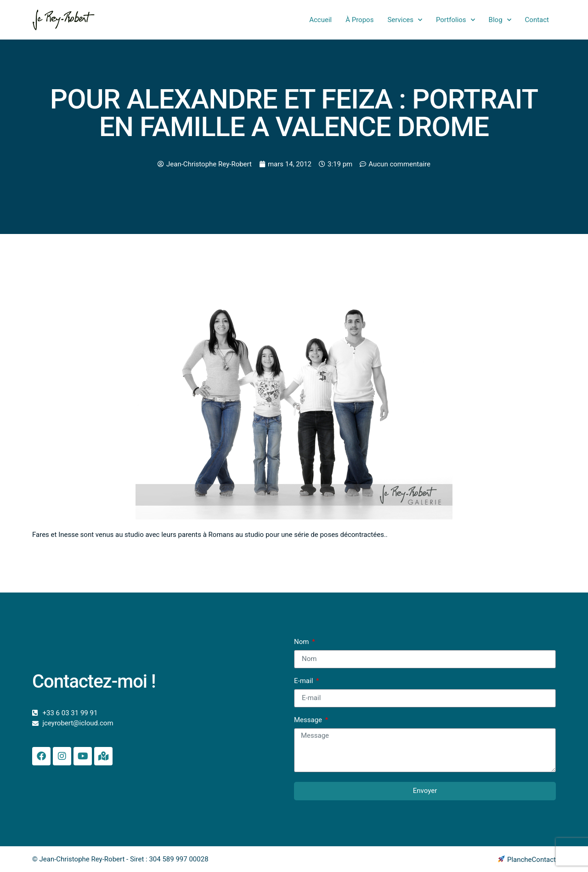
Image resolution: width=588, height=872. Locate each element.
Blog (500, 20)
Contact (537, 20)
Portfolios (455, 20)
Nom (302, 642)
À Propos (359, 20)
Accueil (320, 20)
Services (405, 20)
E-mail (304, 681)
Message (309, 720)
